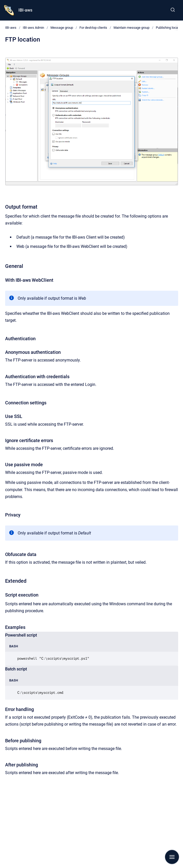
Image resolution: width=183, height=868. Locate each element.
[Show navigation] (172, 857)
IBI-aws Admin (33, 28)
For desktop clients (93, 28)
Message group (62, 28)
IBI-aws (25, 10)
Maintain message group (131, 28)
